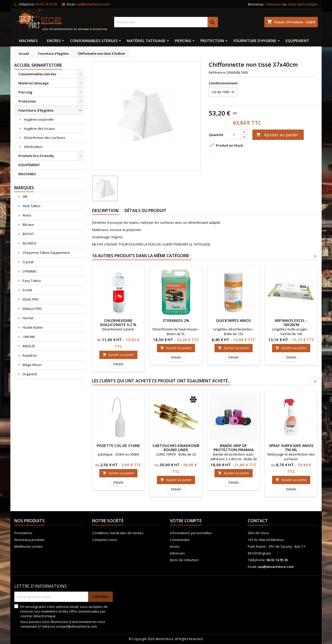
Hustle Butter (32, 327)
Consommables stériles (94, 41)
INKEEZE (29, 346)
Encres (54, 41)
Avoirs (175, 546)
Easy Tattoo (31, 281)
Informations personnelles (191, 533)
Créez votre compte (302, 4)
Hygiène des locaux (39, 128)
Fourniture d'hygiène (255, 41)
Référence (217, 72)
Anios (27, 215)
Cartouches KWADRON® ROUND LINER (176, 448)
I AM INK (28, 337)
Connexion (273, 4)
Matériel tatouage (146, 41)
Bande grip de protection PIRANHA (234, 448)
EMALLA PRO (32, 309)
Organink (29, 374)
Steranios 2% (176, 320)
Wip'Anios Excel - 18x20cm (291, 323)
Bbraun (28, 225)
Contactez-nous (105, 540)
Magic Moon (32, 365)
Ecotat (27, 290)
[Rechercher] (166, 22)
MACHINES (28, 41)
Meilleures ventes (28, 546)
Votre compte (186, 521)
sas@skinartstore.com (93, 4)
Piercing (183, 41)
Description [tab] (105, 211)
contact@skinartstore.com (77, 626)
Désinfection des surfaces (45, 138)
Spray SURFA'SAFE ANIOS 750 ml (291, 448)
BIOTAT (28, 234)
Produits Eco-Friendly (36, 156)
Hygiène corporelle (39, 119)
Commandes (180, 540)
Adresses (177, 553)
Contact (258, 521)
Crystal (28, 262)
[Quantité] (234, 135)
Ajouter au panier (277, 135)
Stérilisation (33, 147)
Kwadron (29, 355)
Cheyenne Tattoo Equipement (46, 253)
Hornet (28, 318)
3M (25, 196)
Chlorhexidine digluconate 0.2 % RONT (118, 325)
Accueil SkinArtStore (38, 65)
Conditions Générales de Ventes (118, 533)
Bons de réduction (184, 560)
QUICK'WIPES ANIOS (233, 320)
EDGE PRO (30, 299)
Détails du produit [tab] (146, 211)
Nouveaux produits (29, 540)
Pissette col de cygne (118, 446)
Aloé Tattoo (31, 206)
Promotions (23, 533)
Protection (212, 41)
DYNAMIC (29, 271)
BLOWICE (29, 243)
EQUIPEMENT (297, 41)
